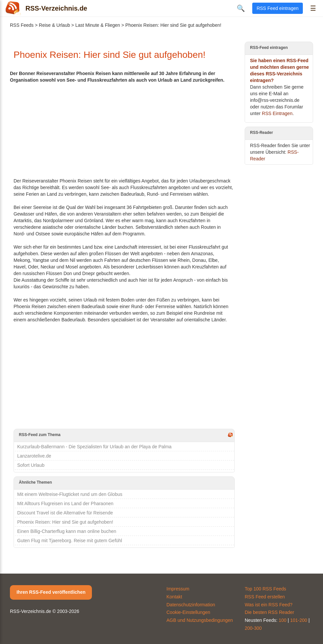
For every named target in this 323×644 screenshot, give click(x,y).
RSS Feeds (22, 25)
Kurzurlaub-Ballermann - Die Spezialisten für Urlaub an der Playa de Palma (94, 447)
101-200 (299, 620)
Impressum (178, 589)
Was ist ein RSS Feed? (268, 605)
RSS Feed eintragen (278, 8)
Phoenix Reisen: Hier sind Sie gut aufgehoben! (65, 522)
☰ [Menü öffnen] (313, 8)
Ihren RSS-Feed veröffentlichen (51, 592)
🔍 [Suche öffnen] (241, 8)
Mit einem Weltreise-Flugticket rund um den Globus (70, 494)
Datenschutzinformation (191, 605)
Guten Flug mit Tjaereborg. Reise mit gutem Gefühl (70, 541)
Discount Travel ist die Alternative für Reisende (65, 513)
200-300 (253, 628)
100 (283, 620)
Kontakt (174, 597)
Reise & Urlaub (55, 25)
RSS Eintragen (277, 113)
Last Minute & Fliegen (98, 25)
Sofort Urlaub (31, 465)
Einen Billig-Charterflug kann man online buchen (67, 531)
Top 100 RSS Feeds (265, 589)
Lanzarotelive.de (34, 456)
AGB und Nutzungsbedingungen (200, 620)
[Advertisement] (124, 130)
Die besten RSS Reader (269, 612)
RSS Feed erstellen (265, 597)
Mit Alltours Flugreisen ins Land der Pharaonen (65, 503)
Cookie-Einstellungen (188, 612)
